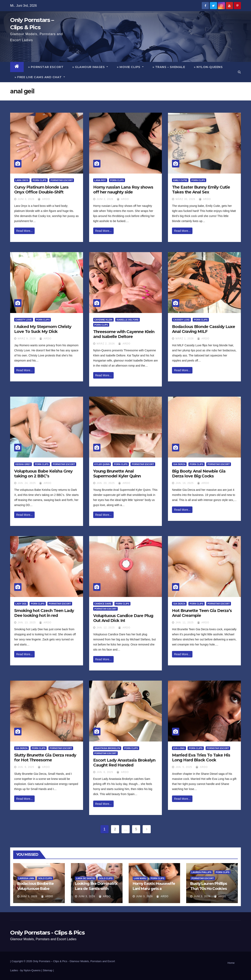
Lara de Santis (85, 878)
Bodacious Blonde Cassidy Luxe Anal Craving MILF (203, 329)
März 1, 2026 (185, 339)
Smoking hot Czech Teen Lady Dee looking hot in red (44, 613)
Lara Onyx (22, 180)
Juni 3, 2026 (26, 199)
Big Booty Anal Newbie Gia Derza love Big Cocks (199, 474)
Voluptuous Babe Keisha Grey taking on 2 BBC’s (43, 474)
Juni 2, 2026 (105, 199)
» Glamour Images (90, 67)
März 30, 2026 (185, 199)
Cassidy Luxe (181, 320)
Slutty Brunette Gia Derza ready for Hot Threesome (45, 758)
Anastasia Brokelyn (107, 748)
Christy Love (24, 320)
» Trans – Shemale (169, 67)
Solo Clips (45, 878)
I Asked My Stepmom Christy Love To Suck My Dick (43, 329)
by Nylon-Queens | (32, 970)
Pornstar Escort (62, 180)
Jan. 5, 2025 (184, 767)
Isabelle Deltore (128, 320)
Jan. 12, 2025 (106, 628)
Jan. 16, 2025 (185, 483)
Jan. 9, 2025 (26, 767)
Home (231, 963)
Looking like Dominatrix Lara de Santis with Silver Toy (96, 889)
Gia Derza (179, 464)
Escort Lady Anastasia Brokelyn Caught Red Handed (124, 763)
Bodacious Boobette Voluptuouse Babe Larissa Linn (35, 889)
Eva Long (179, 748)
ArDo (44, 199)
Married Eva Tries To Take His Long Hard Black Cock (201, 758)
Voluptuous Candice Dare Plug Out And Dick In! (123, 618)
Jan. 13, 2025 (27, 623)
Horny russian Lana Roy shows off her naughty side (123, 190)
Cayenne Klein (103, 320)
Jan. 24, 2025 (27, 483)
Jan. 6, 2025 (105, 772)
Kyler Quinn (102, 464)
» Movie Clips (130, 67)
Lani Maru (140, 878)
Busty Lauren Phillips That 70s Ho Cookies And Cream (209, 889)
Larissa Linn (26, 878)
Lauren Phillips (201, 872)
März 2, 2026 (106, 344)
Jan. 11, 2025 (185, 623)
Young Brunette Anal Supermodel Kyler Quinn (117, 474)
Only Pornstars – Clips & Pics (50, 961)
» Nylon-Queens (208, 67)
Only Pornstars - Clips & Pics (47, 933)
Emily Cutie (180, 180)
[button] (239, 72)
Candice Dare (103, 604)
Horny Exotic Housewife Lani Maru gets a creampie (154, 889)
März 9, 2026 (27, 339)
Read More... (24, 231)
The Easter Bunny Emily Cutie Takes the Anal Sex (201, 190)
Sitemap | (48, 970)
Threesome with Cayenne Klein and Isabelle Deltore (124, 334)
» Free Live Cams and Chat (40, 77)
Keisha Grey (23, 464)
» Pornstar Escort (46, 67)
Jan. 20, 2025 (106, 483)
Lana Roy (100, 180)
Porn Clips (39, 180)
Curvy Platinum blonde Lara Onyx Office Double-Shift (41, 190)
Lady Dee (21, 604)
